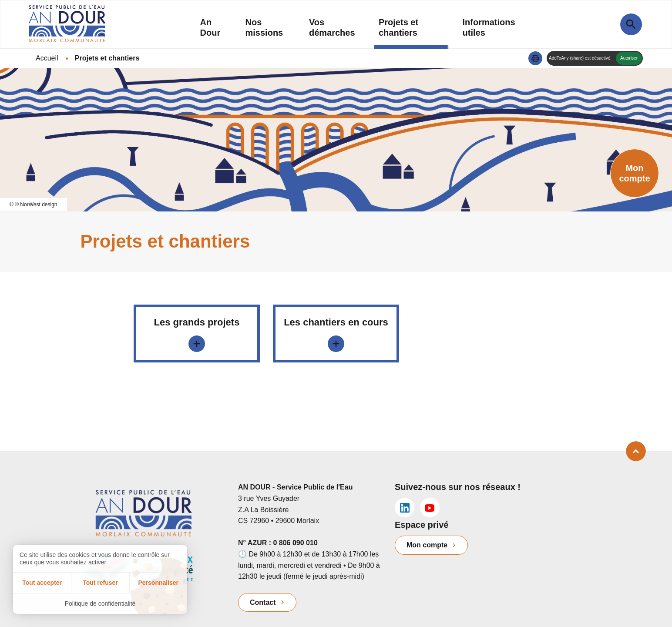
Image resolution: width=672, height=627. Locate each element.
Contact (263, 602)
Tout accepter (42, 583)
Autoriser (629, 58)
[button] (535, 58)
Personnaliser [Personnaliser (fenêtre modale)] (158, 583)
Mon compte (427, 545)
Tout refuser (100, 583)
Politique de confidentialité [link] (100, 604)
